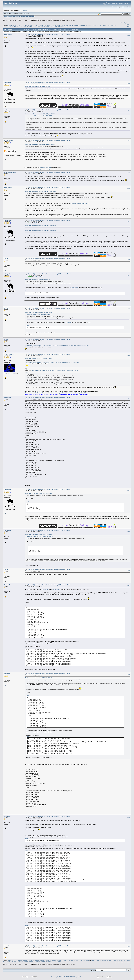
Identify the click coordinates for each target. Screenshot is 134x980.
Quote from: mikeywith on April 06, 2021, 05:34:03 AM (39, 312)
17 (30, 25)
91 (43, 27)
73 (12, 27)
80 (24, 27)
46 (80, 25)
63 (109, 25)
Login (22, 16)
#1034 (128, 490)
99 (57, 27)
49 (85, 25)
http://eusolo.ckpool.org (45, 168)
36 (62, 25)
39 (68, 25)
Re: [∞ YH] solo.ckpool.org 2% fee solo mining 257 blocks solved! (49, 34)
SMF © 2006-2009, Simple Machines (74, 977)
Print (128, 26)
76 (17, 27)
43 (74, 25)
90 (41, 27)
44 (76, 25)
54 (94, 25)
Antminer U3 (57, 589)
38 (66, 25)
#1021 (128, 35)
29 (51, 25)
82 (28, 27)
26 (45, 25)
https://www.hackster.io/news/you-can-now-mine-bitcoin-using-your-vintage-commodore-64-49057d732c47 (57, 345)
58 (101, 25)
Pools (25, 20)
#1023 (128, 111)
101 (61, 27)
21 (37, 25)
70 (7, 27)
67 (116, 25)
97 (53, 27)
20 (35, 25)
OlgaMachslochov (10, 172)
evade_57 (7, 339)
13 (23, 25)
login (20, 10)
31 (54, 25)
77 (19, 27)
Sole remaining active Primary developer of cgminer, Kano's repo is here (45, 393)
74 (14, 27)
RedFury (46, 589)
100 (59, 27)
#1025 (128, 173)
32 (56, 25)
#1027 (128, 222)
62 (107, 25)
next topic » (128, 24)
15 (27, 25)
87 (36, 27)
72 (11, 27)
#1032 (128, 355)
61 (106, 25)
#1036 (128, 571)
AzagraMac (8, 585)
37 (64, 25)
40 (69, 25)
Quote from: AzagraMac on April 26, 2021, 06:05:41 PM (39, 678)
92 (45, 27)
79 (23, 27)
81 (26, 27)
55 (96, 25)
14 (25, 25)
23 (40, 25)
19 (34, 25)
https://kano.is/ (82, 393)
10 (18, 25)
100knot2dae (8, 34)
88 (38, 27)
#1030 (128, 309)
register (25, 10)
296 (67, 27)
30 (52, 25)
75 (16, 27)
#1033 (128, 398)
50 (86, 25)
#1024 (128, 141)
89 (40, 27)
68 (4, 27)
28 (49, 25)
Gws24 (36, 223)
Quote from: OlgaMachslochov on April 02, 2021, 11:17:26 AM (41, 191)
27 (47, 25)
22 (39, 25)
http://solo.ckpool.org (44, 169)
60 (104, 25)
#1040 (128, 947)
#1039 (128, 817)
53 (92, 25)
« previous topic (122, 23)
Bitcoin (15, 20)
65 (112, 25)
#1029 (128, 275)
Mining (20, 20)
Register (27, 16)
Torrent (27, 14)
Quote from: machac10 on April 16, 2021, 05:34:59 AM (39, 493)
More (32, 16)
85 (33, 27)
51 (88, 25)
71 (9, 27)
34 (59, 25)
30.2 (24, 14)
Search (17, 16)
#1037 (128, 586)
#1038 (128, 675)
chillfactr (7, 110)
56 (97, 25)
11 (20, 25)
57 (99, 25)
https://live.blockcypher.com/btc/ (80, 204)
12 (22, 25)
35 (61, 25)
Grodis (6, 259)
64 (111, 25)
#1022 (128, 83)
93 (46, 27)
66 (114, 25)
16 (28, 25)
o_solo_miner (9, 140)
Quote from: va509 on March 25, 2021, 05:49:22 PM (38, 87)
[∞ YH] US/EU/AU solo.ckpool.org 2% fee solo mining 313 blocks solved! (52, 20)
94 (48, 27)
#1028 (128, 260)
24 (42, 25)
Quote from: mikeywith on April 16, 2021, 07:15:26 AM (39, 534)
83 (29, 27)
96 (51, 27)
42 (73, 25)
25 (44, 25)
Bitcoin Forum (7, 20)
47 (81, 25)
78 (21, 27)
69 (5, 27)
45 (78, 25)
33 (57, 25)
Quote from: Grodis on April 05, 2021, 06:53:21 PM (38, 279)
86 (34, 27)
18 (32, 25)
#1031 (128, 340)
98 (55, 27)
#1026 (128, 188)
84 (31, 27)
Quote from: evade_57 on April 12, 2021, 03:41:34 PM (38, 359)
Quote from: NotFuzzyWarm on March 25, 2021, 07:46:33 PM (40, 114)
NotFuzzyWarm (9, 354)
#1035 (128, 531)
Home (8, 16)
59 (102, 25)
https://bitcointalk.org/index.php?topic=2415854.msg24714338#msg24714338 (55, 371)
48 (83, 25)
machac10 (7, 398)
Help (13, 16)
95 (50, 27)
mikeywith (7, 83)
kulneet (6, 946)
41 (71, 25)
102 (63, 27)
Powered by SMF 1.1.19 (57, 977)
